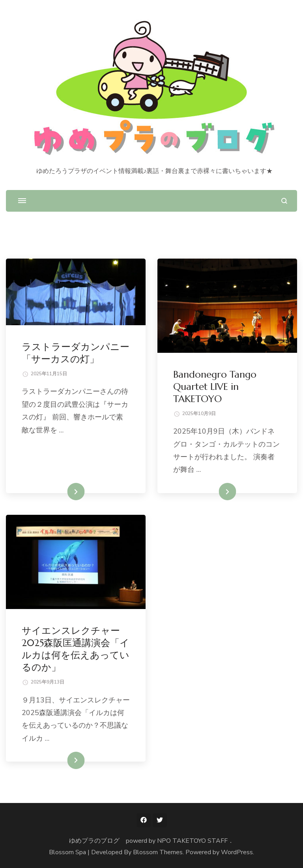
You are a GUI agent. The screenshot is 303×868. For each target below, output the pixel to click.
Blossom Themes (158, 852)
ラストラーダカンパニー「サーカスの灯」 (76, 353)
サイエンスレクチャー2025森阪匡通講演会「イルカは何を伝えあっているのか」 (76, 649)
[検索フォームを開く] (284, 201)
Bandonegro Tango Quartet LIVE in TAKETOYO (215, 387)
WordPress (237, 852)
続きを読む (64, 492)
